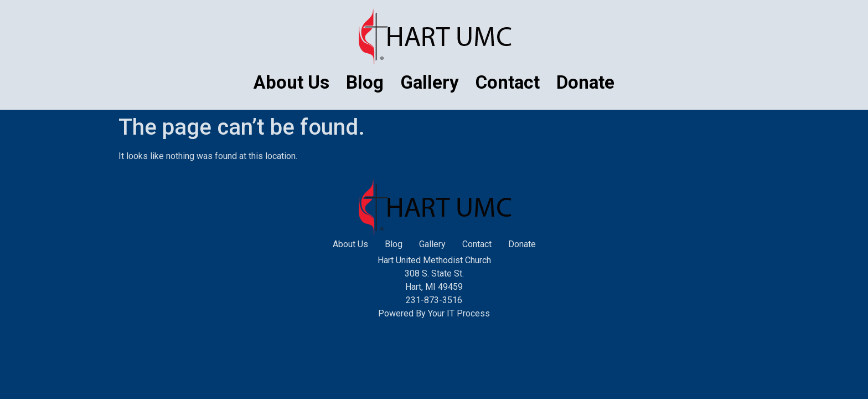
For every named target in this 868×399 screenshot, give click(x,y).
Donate (585, 82)
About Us (291, 82)
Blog (365, 82)
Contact (508, 82)
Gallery (430, 82)
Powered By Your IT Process (434, 313)
